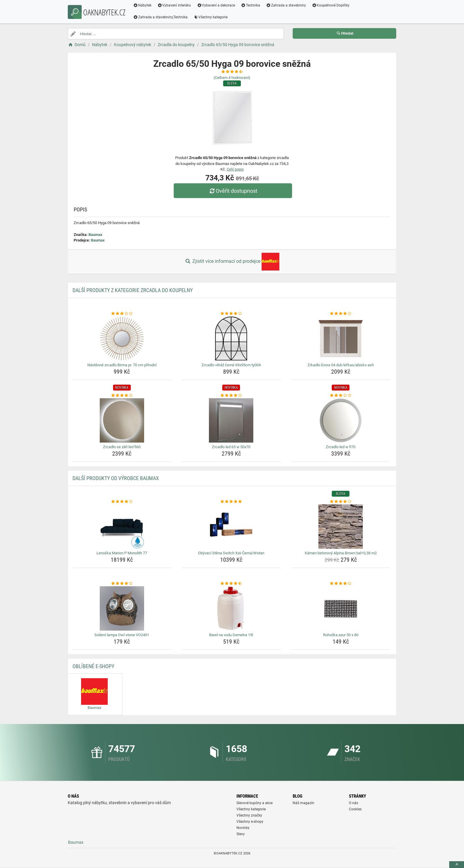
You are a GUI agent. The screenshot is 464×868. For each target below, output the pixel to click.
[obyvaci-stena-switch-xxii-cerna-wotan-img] (231, 527)
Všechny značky (249, 815)
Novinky (243, 828)
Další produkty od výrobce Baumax (116, 478)
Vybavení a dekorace (218, 5)
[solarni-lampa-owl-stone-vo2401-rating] (122, 584)
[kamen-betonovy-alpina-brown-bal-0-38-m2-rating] (341, 502)
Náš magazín (303, 803)
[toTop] (457, 865)
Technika (252, 5)
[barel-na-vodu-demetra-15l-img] (231, 608)
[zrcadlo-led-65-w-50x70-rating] (231, 396)
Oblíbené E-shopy (93, 666)
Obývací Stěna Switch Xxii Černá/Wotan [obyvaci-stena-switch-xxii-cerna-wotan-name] (231, 553)
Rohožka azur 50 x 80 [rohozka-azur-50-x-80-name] (341, 635)
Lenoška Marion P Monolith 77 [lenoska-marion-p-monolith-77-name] (122, 553)
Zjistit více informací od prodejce (232, 262)
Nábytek (144, 5)
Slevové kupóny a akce (254, 803)
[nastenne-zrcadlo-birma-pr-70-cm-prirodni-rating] (122, 314)
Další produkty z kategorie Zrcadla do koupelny (133, 290)
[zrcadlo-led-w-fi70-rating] (341, 396)
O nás (353, 803)
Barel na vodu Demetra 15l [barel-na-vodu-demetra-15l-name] (231, 635)
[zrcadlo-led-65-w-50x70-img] (231, 420)
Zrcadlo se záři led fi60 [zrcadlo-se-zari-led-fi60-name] (122, 447)
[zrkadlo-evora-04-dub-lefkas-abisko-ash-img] (341, 339)
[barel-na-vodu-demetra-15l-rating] (231, 584)
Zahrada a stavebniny (287, 5)
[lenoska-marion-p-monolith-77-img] (122, 527)
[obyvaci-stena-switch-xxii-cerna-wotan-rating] (231, 502)
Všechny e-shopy (250, 822)
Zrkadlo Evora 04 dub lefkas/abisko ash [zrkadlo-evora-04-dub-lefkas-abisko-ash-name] (341, 365)
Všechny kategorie (212, 17)
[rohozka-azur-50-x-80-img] (341, 608)
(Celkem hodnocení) (232, 78)
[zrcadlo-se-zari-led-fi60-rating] (122, 396)
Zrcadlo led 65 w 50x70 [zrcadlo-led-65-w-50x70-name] (231, 447)
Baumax (95, 235)
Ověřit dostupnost (233, 191)
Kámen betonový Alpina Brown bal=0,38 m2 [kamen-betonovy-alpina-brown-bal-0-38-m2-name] (341, 553)
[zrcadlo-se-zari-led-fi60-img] (122, 420)
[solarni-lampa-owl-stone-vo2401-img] (122, 608)
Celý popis (235, 169)
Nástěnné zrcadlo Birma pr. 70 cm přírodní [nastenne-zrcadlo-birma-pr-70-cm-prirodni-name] (122, 365)
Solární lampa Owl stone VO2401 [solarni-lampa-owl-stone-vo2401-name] (122, 635)
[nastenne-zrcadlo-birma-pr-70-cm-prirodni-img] (122, 339)
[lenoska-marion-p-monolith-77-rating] (122, 502)
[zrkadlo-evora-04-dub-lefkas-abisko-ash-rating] (341, 314)
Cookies (355, 809)
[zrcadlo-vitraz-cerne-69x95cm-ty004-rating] (231, 314)
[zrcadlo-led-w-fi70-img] (341, 420)
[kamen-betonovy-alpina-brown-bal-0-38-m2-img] (341, 527)
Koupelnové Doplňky (332, 5)
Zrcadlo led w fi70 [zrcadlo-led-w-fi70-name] (341, 447)
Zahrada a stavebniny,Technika (162, 17)
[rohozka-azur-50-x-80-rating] (341, 584)
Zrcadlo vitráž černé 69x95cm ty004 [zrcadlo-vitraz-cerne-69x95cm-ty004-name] (231, 365)
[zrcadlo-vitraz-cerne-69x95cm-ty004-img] (231, 339)
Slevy (241, 834)
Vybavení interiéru (176, 5)
